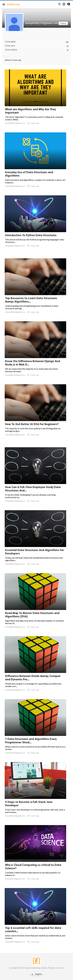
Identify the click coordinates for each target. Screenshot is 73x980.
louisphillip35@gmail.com (42, 23)
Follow (63, 23)
